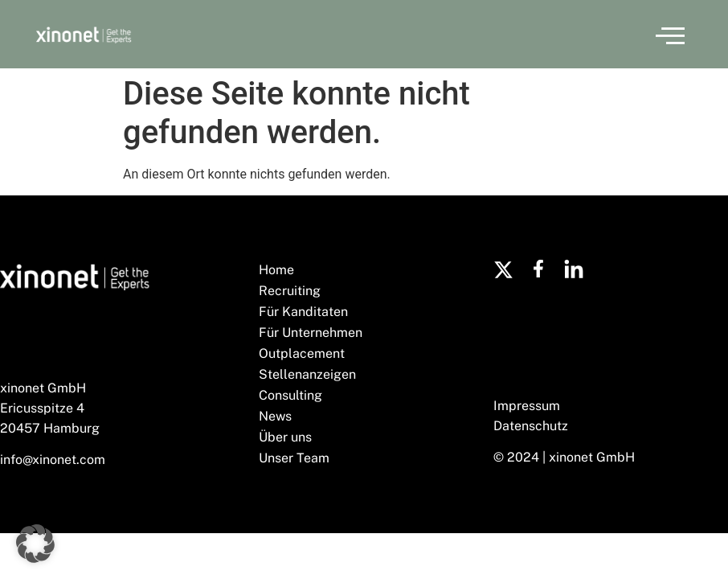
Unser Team (294, 458)
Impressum (527, 406)
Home (276, 270)
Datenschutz (531, 426)
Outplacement (302, 353)
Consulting (290, 395)
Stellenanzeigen (307, 374)
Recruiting (290, 291)
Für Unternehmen (311, 333)
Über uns (285, 437)
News (275, 416)
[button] (670, 35)
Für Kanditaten (303, 312)
